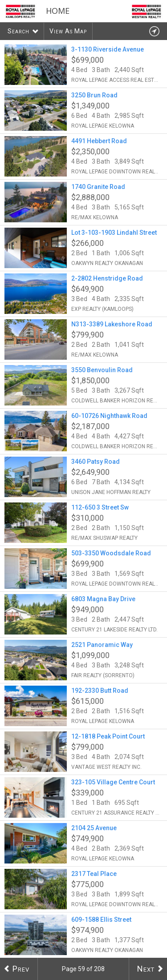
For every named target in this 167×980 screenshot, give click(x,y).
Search (18, 31)
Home (58, 11)
